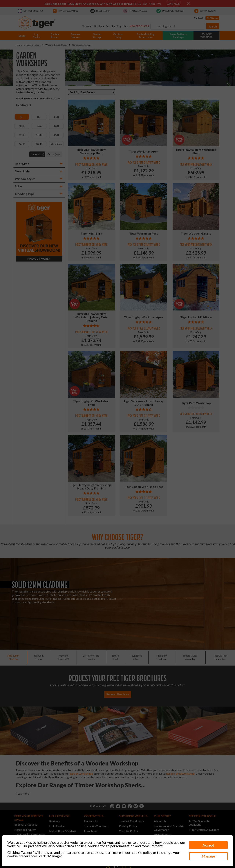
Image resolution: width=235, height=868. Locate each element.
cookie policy (142, 853)
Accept (208, 845)
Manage (208, 856)
